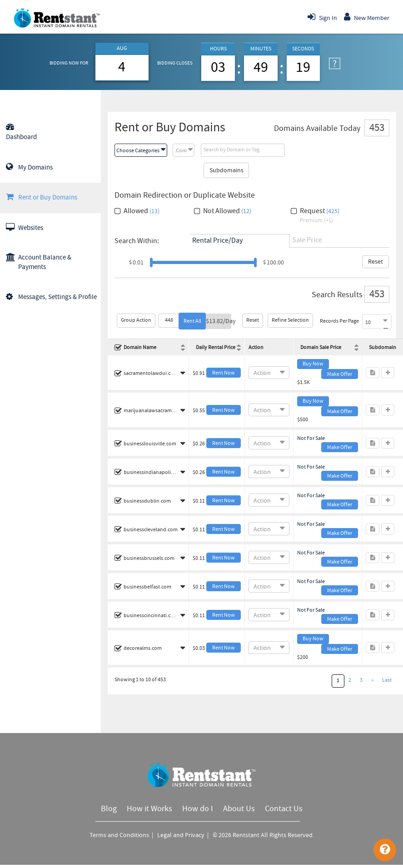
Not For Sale (311, 439)
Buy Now (313, 364)
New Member (367, 17)
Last (387, 680)
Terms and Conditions (120, 835)
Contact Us (284, 809)
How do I (198, 809)
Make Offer (340, 374)
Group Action (136, 320)
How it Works (149, 809)
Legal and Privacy (182, 835)
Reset (376, 262)
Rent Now (224, 373)
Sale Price (307, 240)
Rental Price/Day (217, 241)
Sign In (322, 17)
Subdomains (226, 170)
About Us (239, 809)
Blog (109, 809)
